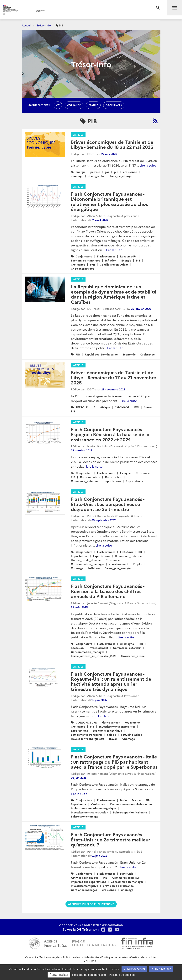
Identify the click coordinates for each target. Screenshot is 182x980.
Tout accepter (134, 969)
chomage (77, 176)
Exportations (134, 481)
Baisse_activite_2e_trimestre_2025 (94, 656)
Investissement (98, 648)
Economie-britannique (86, 260)
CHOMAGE (122, 407)
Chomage (77, 568)
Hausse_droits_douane (86, 560)
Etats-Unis (126, 552)
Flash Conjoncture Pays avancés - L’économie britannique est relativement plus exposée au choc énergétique (110, 201)
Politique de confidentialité (81, 957)
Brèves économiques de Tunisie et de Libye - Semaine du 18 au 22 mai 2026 (112, 144)
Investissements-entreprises (117, 726)
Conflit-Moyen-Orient (114, 264)
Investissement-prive (84, 886)
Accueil (27, 25)
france (93, 105)
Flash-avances (106, 256)
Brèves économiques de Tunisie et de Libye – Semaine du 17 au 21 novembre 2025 (114, 377)
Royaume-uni (133, 722)
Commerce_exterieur (85, 481)
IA (94, 407)
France (136, 800)
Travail (113, 739)
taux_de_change (121, 176)
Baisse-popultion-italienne (130, 812)
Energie (126, 260)
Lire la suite (148, 165)
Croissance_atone (133, 656)
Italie (123, 800)
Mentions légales (50, 957)
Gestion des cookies (143, 957)
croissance (130, 172)
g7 (58, 105)
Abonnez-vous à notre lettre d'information (91, 925)
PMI (92, 264)
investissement (119, 564)
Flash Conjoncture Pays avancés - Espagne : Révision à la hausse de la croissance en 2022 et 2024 (110, 434)
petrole (95, 172)
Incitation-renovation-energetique (93, 808)
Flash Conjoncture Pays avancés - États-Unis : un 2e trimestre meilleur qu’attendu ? (111, 839)
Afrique (105, 407)
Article (78, 135)
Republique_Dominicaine (101, 354)
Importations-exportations (88, 882)
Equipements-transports (87, 735)
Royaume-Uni (129, 256)
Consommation (90, 477)
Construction (114, 477)
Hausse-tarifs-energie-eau (87, 739)
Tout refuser (161, 969)
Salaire (112, 735)
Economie (129, 354)
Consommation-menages (127, 882)
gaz (107, 172)
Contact (31, 957)
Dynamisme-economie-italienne (131, 804)
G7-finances (114, 105)
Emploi (138, 564)
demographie (97, 176)
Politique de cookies (114, 957)
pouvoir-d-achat (131, 735)
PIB (138, 260)
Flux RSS (91, 961)
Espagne (125, 473)
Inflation (111, 260)
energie (81, 172)
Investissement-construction (90, 812)
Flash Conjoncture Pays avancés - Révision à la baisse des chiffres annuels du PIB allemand (108, 591)
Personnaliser (59, 975)
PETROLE (82, 407)
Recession (77, 648)
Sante (148, 407)
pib (116, 172)
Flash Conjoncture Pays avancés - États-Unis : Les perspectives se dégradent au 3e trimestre (108, 504)
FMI (137, 407)
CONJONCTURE (86, 722)
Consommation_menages (88, 564)
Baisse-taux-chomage (85, 816)
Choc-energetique (83, 268)
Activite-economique (85, 878)
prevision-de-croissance (118, 886)
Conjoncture (84, 256)
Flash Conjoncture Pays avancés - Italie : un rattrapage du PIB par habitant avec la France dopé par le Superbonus (114, 762)
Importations (112, 481)
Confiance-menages (84, 890)
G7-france (74, 105)
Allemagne (127, 644)
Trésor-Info (44, 25)
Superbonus (79, 804)
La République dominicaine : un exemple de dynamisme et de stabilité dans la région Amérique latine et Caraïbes (114, 294)
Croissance (78, 264)
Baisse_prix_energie (118, 568)
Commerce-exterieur (126, 878)
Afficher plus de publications (91, 904)
